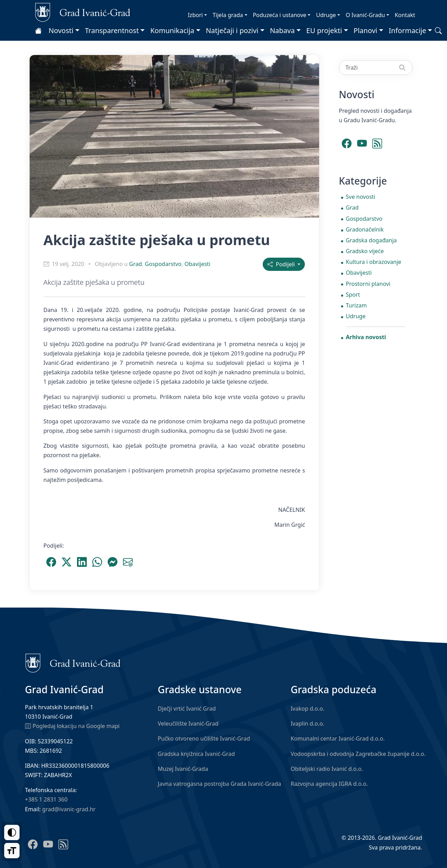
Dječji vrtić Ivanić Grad (187, 709)
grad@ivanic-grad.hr (69, 809)
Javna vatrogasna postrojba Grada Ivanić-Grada (219, 784)
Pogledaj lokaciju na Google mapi (72, 726)
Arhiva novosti (366, 337)
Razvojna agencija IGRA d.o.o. (329, 784)
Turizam (356, 305)
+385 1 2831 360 (46, 799)
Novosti (61, 30)
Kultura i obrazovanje (374, 262)
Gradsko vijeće (365, 251)
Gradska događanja (371, 240)
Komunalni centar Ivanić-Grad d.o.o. (338, 738)
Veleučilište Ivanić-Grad (188, 724)
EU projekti (324, 30)
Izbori (195, 15)
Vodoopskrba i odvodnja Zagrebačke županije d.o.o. (358, 754)
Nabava (282, 30)
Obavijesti (197, 264)
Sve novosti (361, 197)
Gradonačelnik (365, 229)
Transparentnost (112, 30)
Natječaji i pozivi (232, 30)
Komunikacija (172, 30)
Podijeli (282, 264)
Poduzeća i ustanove (280, 15)
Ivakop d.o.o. (307, 709)
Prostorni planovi (368, 284)
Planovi (365, 30)
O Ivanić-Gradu (365, 15)
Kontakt (405, 15)
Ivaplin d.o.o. (307, 724)
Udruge (326, 15)
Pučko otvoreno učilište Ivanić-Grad (204, 738)
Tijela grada (228, 15)
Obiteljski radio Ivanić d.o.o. (327, 769)
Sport (353, 295)
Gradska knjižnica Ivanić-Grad (196, 754)
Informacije (408, 30)
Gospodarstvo (163, 264)
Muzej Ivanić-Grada (183, 769)
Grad (136, 264)
